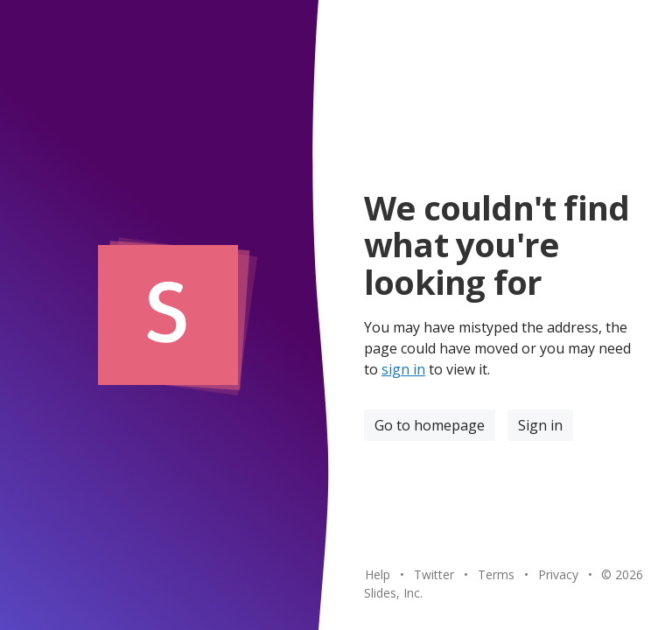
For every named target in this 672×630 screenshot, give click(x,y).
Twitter (434, 574)
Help (378, 574)
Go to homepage (430, 425)
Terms (496, 574)
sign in (403, 369)
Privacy (558, 574)
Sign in (540, 425)
